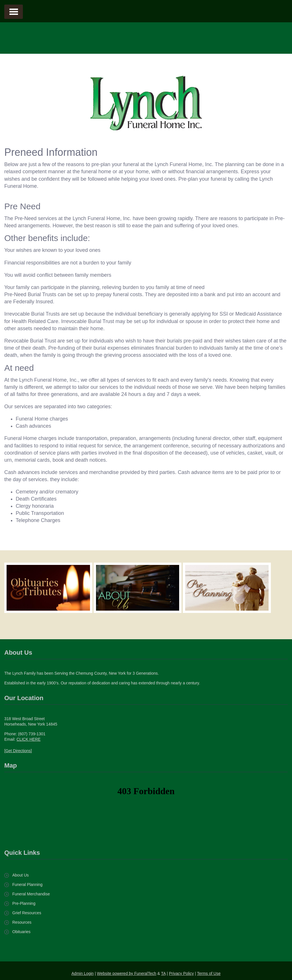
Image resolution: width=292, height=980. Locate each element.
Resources (22, 922)
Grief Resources (27, 913)
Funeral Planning (27, 885)
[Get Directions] (18, 751)
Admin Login (83, 973)
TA (163, 973)
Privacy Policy (181, 973)
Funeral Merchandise (31, 894)
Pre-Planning (24, 903)
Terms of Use (209, 973)
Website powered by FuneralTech (127, 973)
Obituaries (21, 932)
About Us (21, 875)
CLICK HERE (29, 739)
